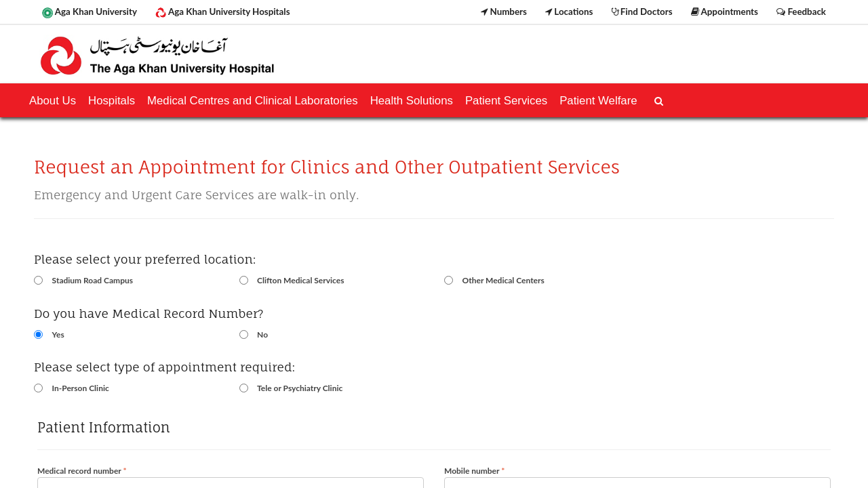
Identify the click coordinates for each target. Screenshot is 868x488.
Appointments (725, 12)
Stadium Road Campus (93, 280)
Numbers (504, 12)
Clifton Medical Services (300, 280)
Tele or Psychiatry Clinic (300, 388)
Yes (58, 334)
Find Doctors (642, 12)
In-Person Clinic (81, 388)
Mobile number (474, 471)
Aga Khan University (90, 12)
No (262, 334)
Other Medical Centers (504, 280)
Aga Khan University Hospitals (222, 12)
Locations (569, 12)
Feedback (801, 12)
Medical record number (82, 471)
